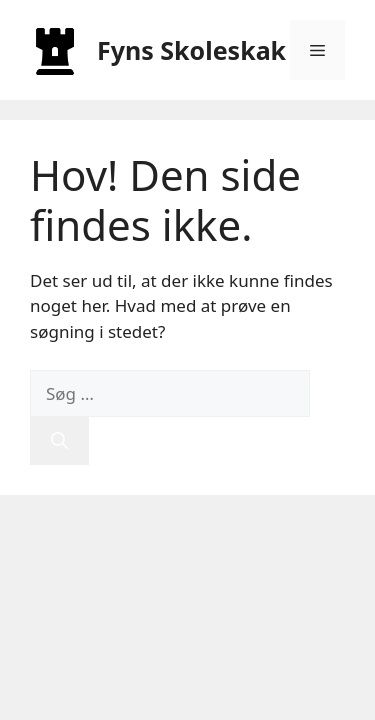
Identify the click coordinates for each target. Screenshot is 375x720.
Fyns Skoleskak (191, 50)
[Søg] (59, 441)
